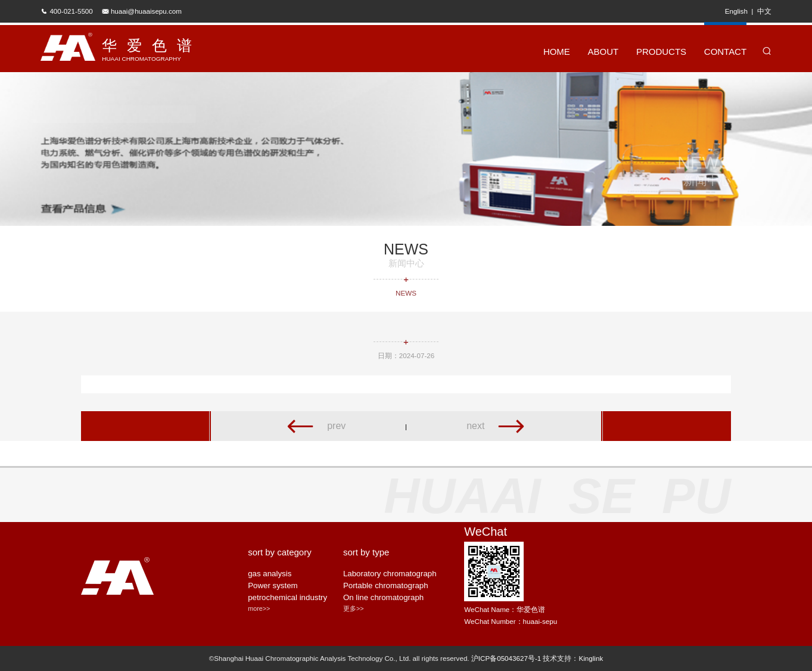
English (736, 11)
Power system (273, 585)
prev (315, 426)
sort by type (366, 552)
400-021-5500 (71, 11)
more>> (259, 608)
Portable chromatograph (386, 585)
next (496, 426)
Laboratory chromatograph (390, 574)
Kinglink (591, 658)
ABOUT (603, 52)
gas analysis (270, 574)
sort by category (280, 552)
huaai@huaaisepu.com (146, 11)
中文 (764, 11)
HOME (557, 52)
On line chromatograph (383, 597)
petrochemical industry (287, 597)
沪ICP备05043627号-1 (506, 658)
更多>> (354, 608)
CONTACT (725, 44)
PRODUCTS (661, 52)
